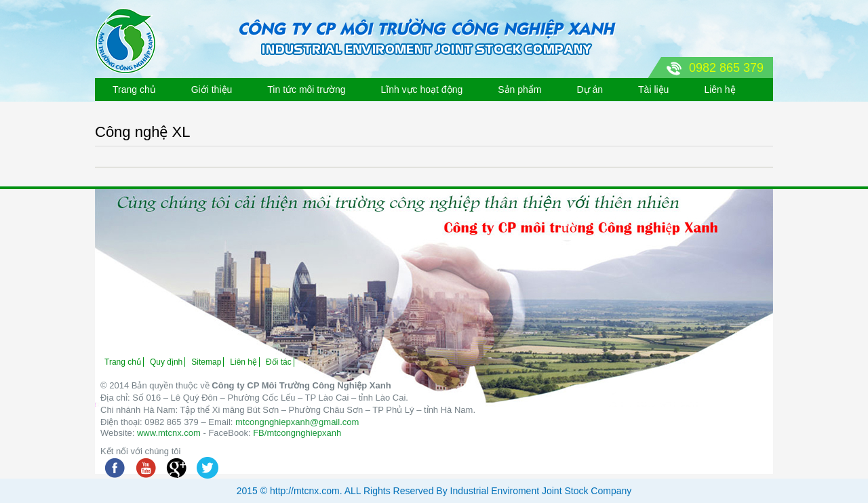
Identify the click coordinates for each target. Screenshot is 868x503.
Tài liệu (653, 89)
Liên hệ (719, 89)
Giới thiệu (212, 89)
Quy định (166, 362)
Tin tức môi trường (306, 89)
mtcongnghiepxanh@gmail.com (297, 422)
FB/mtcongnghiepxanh (297, 433)
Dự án (590, 89)
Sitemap (206, 362)
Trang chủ (134, 89)
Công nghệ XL (142, 132)
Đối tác (279, 362)
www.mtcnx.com (169, 433)
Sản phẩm (519, 89)
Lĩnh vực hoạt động (421, 89)
